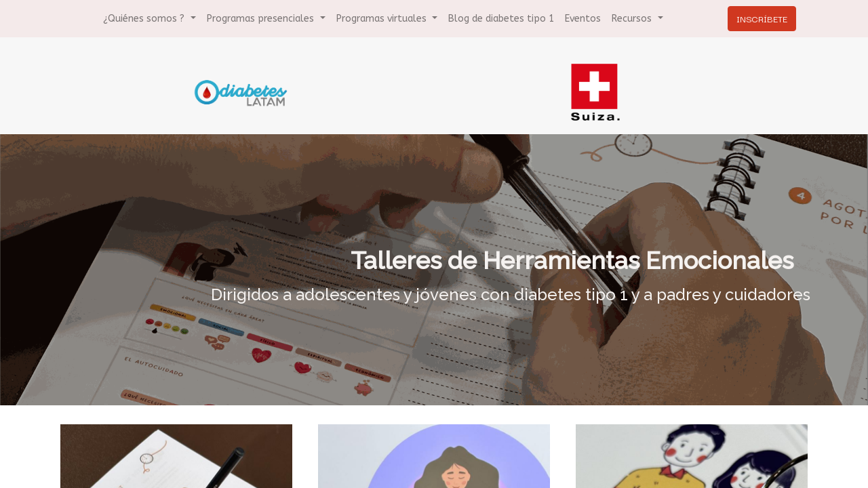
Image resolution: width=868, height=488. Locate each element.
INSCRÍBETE (759, 18)
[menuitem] (501, 19)
